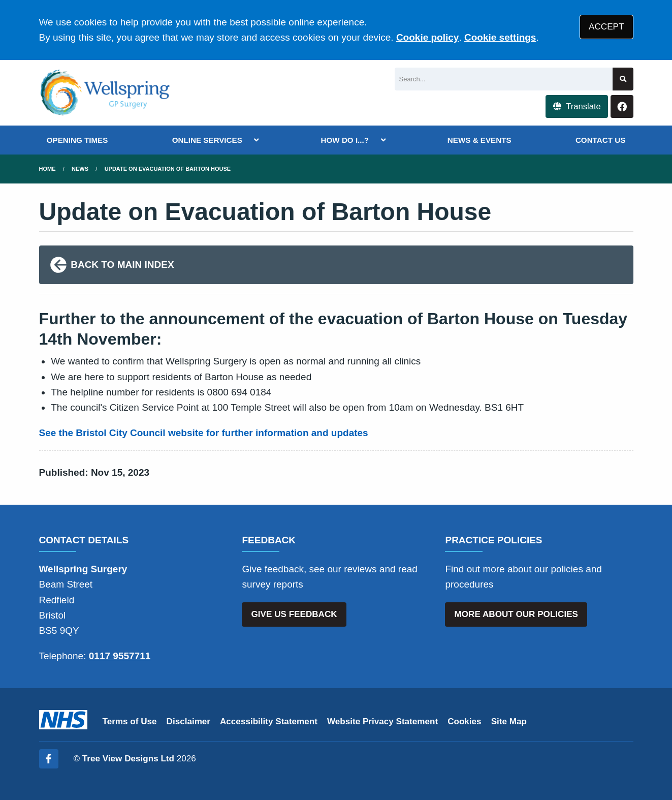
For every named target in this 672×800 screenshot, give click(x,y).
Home (47, 169)
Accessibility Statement (269, 721)
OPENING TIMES (77, 140)
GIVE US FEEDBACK (294, 614)
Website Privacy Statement (382, 721)
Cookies (465, 721)
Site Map (509, 721)
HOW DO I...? (345, 140)
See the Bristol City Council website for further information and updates (204, 433)
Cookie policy (428, 37)
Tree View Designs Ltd (128, 759)
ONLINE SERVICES (207, 140)
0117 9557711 (120, 656)
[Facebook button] (622, 106)
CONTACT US (600, 140)
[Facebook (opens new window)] (49, 759)
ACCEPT (606, 27)
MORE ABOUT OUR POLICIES (516, 614)
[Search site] (623, 79)
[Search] (504, 79)
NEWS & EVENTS (479, 140)
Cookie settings (500, 37)
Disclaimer (188, 721)
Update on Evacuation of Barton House (168, 169)
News (80, 169)
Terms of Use (130, 721)
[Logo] (106, 93)
